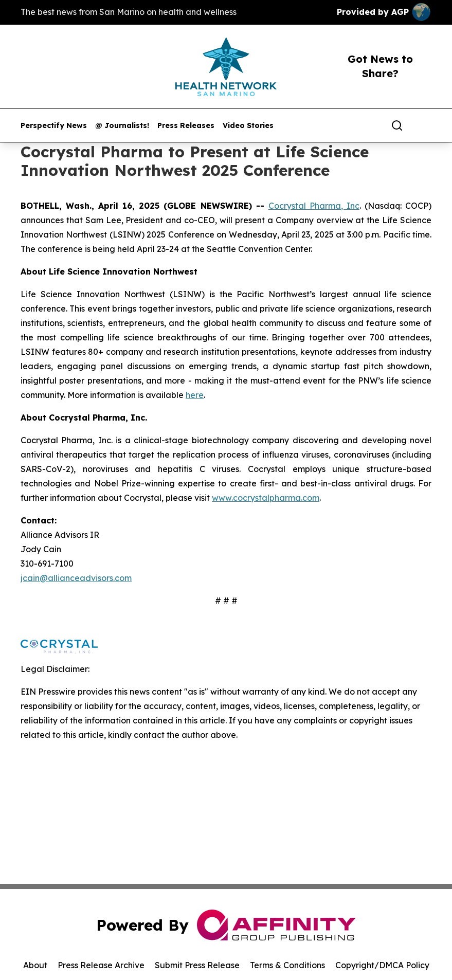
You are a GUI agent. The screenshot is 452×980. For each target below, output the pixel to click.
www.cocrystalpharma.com (266, 498)
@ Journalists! (122, 126)
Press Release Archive (101, 965)
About (35, 965)
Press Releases (186, 126)
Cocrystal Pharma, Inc (314, 206)
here (195, 395)
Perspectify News (54, 126)
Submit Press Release (197, 965)
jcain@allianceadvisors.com (76, 578)
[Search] (397, 125)
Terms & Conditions (287, 965)
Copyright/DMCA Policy (382, 965)
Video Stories (248, 126)
